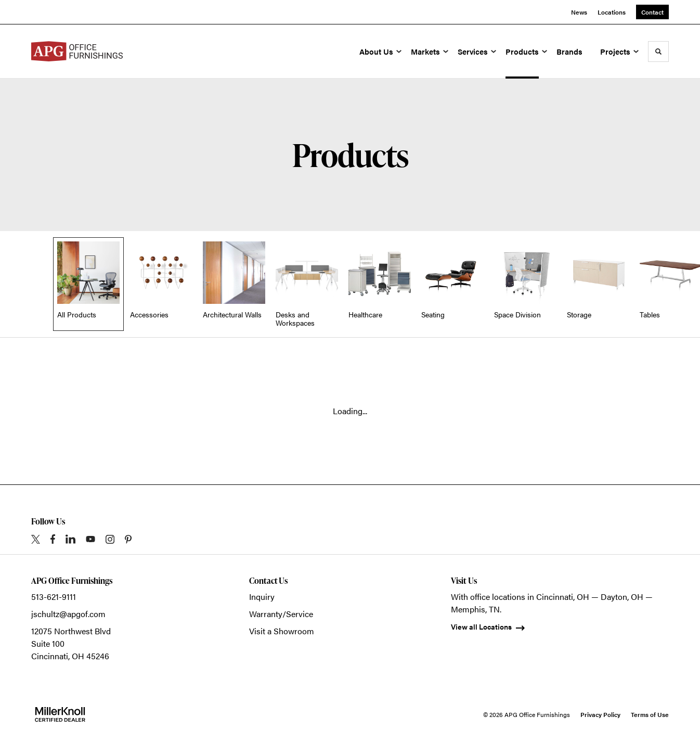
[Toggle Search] (658, 52)
